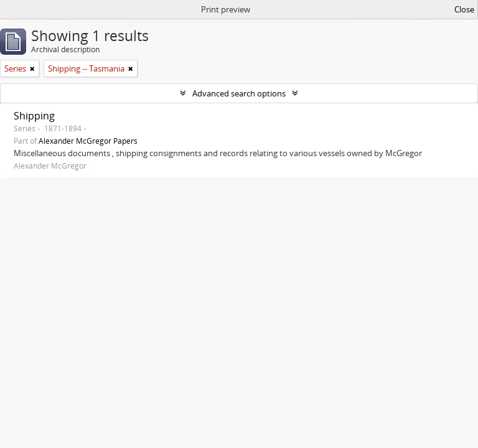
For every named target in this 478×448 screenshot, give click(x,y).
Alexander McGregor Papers (88, 141)
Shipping (34, 116)
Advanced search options (239, 93)
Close (464, 9)
